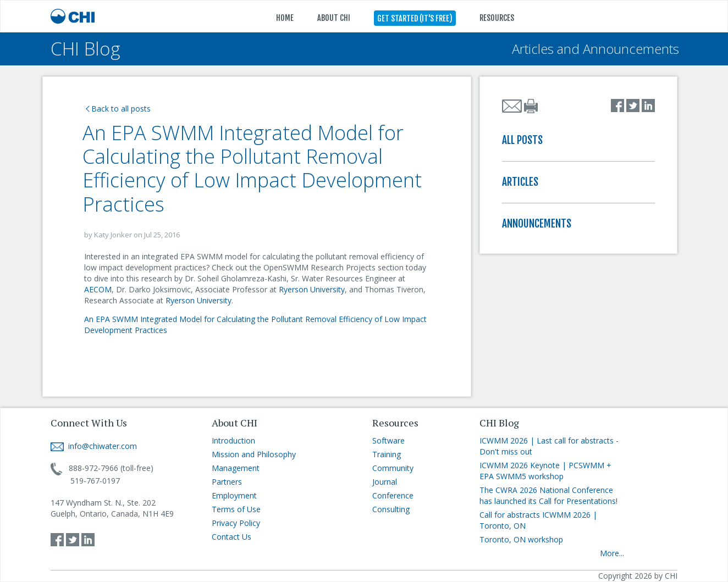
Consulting (391, 509)
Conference (393, 495)
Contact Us (231, 537)
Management (236, 468)
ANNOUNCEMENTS (537, 224)
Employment (234, 495)
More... (612, 553)
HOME (285, 18)
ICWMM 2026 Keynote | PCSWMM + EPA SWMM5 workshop (545, 471)
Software (388, 440)
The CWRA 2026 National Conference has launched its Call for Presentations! (548, 495)
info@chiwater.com (94, 446)
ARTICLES (520, 182)
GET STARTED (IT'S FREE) (415, 18)
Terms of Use (236, 509)
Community (393, 468)
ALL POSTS (522, 140)
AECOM (98, 289)
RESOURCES (497, 18)
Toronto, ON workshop (521, 539)
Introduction (233, 440)
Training (387, 454)
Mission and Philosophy (254, 454)
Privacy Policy (236, 523)
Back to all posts (118, 109)
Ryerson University (312, 289)
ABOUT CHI (334, 18)
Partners (227, 482)
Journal (385, 482)
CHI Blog (86, 49)
